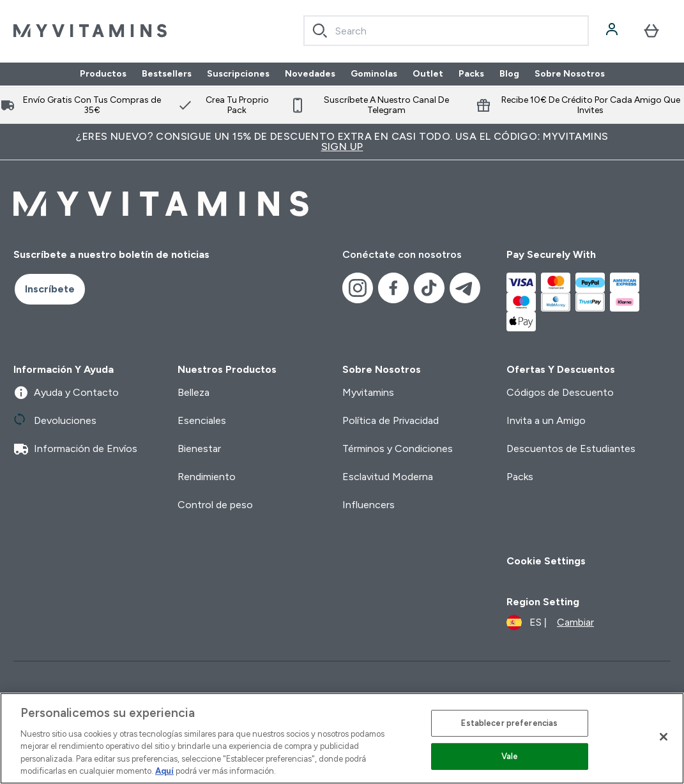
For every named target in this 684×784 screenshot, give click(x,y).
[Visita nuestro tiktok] (429, 288)
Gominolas (374, 74)
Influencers (369, 505)
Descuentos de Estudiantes (571, 449)
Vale (510, 756)
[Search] (320, 31)
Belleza (194, 392)
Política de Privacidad (391, 420)
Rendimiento (207, 477)
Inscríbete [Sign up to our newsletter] (50, 289)
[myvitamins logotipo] (90, 31)
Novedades (310, 74)
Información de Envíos (75, 449)
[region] (342, 738)
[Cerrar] (664, 737)
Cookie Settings (546, 561)
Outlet (428, 74)
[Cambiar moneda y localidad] (550, 622)
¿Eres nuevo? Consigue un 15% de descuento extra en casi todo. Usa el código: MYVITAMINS (342, 141)
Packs (471, 74)
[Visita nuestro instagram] (358, 288)
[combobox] (446, 31)
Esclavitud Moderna (388, 477)
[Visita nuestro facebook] (393, 288)
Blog (509, 74)
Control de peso (215, 505)
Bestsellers (167, 74)
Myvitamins (368, 392)
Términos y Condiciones (398, 449)
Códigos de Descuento (560, 392)
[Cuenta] (613, 31)
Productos (103, 74)
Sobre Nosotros (570, 74)
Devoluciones (55, 421)
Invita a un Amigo (546, 420)
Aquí (164, 771)
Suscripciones (238, 74)
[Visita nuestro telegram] (465, 288)
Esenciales (202, 420)
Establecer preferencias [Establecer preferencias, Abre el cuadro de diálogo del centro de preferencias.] (509, 723)
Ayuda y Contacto (66, 393)
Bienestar (199, 449)
